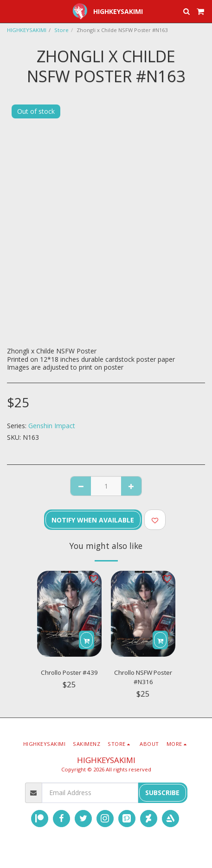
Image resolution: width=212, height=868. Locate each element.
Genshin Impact (52, 426)
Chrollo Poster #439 (69, 672)
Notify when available (93, 520)
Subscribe (162, 793)
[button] (10, 11)
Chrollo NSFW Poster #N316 (143, 677)
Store (61, 30)
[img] (69, 614)
